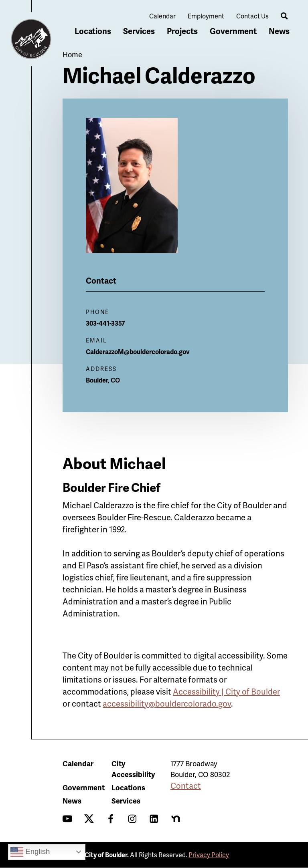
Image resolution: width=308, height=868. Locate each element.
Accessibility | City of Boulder (226, 691)
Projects (182, 31)
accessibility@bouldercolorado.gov (167, 703)
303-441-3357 (105, 323)
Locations (93, 31)
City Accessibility (133, 769)
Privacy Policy (209, 855)
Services (139, 31)
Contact (186, 785)
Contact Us (252, 16)
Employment (206, 16)
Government (233, 31)
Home (72, 54)
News (279, 31)
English (30, 852)
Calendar (162, 16)
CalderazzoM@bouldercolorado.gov (138, 351)
